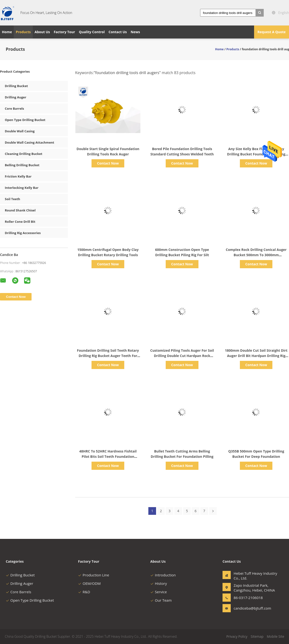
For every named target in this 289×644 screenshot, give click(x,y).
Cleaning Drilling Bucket (24, 154)
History (159, 583)
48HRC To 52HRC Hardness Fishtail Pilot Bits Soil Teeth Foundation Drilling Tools (108, 456)
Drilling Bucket (16, 86)
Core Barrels (14, 108)
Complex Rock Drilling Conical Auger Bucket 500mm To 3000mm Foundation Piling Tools (256, 255)
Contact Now (108, 163)
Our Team (161, 600)
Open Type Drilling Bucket (25, 120)
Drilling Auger (16, 97)
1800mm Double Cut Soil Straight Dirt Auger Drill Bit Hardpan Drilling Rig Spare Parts (256, 356)
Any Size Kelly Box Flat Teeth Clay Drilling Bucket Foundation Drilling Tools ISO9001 (256, 154)
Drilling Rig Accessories (23, 233)
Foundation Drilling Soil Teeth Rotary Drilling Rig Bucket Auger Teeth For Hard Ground (108, 356)
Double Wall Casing (20, 131)
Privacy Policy (237, 636)
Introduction (163, 575)
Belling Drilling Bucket (22, 165)
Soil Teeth (13, 199)
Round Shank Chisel (20, 210)
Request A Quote (272, 32)
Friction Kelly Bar (18, 176)
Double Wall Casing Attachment (30, 142)
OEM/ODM (89, 583)
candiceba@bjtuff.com (249, 608)
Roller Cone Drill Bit (20, 222)
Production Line (94, 575)
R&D (84, 592)
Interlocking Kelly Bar (22, 188)
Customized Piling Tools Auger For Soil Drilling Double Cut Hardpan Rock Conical (182, 356)
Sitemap (257, 636)
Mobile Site (276, 636)
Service (159, 592)
